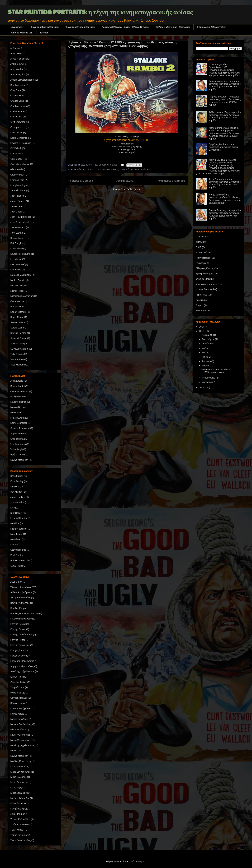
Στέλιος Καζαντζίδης (20, 819)
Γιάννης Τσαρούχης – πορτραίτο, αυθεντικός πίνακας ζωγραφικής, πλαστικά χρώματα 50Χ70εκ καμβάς (225, 214)
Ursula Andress (18, 444)
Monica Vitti (16, 412)
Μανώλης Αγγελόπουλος (23, 745)
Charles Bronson (19, 96)
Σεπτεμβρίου (208, 339)
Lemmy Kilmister (19, 518)
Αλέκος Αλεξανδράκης (21, 592)
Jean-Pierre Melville (20, 222)
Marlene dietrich (19, 402)
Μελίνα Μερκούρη (19, 460)
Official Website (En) (22, 33)
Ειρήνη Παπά (17, 455)
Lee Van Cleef (18, 264)
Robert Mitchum (18, 312)
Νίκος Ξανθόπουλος (20, 772)
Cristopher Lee (18, 127)
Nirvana (14, 545)
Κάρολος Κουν (18, 703)
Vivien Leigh (17, 449)
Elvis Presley (17, 481)
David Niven (17, 133)
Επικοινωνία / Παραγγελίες (211, 27)
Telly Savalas (17, 354)
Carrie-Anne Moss (20, 391)
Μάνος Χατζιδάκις (19, 719)
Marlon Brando (18, 280)
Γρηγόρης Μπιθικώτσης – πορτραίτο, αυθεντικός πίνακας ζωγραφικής (224, 147)
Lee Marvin (16, 259)
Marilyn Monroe (18, 397)
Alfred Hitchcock (19, 59)
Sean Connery (18, 322)
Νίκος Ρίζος (16, 788)
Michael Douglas (19, 286)
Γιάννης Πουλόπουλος (21, 635)
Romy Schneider (19, 423)
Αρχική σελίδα (125, 181)
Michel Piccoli (17, 291)
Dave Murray (17, 476)
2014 (202, 327)
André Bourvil (17, 64)
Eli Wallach (16, 148)
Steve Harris (17, 566)
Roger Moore (17, 317)
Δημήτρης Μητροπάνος (22, 666)
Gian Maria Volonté (20, 164)
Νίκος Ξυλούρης (19, 777)
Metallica (15, 523)
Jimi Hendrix (17, 502)
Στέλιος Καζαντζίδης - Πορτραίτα (173, 27)
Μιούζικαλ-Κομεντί (205, 289)
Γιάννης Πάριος (18, 629)
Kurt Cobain (16, 513)
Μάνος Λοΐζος (17, 714)
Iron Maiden (16, 492)
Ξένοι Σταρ (101, 169)
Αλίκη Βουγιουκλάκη (21, 598)
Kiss (13, 508)
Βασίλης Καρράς (19, 608)
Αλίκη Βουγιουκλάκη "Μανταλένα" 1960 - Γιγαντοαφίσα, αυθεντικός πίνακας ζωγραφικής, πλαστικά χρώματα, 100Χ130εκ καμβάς (224, 70)
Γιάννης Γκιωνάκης (20, 624)
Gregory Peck (17, 175)
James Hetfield (18, 497)
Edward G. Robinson (21, 143)
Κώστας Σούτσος (85, 169)
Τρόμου (200, 305)
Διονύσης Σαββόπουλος (22, 671)
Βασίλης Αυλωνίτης (20, 603)
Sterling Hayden (19, 333)
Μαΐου (205, 357)
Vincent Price (17, 359)
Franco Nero (17, 154)
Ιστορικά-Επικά (203, 279)
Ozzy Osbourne (18, 550)
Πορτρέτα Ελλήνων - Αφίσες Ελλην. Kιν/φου (125, 27)
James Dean (17, 206)
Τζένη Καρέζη (17, 830)
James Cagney (18, 201)
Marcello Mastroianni (21, 275)
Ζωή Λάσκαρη (17, 687)
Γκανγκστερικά (203, 258)
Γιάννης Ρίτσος (18, 640)
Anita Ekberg (17, 381)
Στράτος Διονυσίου (20, 824)
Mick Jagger (17, 534)
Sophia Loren (17, 434)
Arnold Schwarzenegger (22, 80)
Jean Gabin (16, 212)
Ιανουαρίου (208, 382)
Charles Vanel (17, 101)
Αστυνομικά (201, 253)
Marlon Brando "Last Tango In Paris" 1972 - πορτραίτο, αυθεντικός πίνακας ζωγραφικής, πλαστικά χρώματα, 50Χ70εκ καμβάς (225, 133)
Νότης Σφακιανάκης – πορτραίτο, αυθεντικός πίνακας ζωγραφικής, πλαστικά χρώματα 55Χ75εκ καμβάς (225, 199)
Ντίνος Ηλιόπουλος (20, 798)
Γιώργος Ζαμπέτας (20, 650)
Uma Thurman (18, 439)
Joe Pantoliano (18, 227)
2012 (202, 388)
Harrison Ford (17, 180)
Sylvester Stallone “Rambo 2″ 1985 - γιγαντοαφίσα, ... (216, 371)
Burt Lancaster (18, 85)
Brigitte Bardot (18, 386)
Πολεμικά (125, 169)
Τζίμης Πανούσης (19, 835)
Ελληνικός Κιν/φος (205, 268)
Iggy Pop (15, 487)
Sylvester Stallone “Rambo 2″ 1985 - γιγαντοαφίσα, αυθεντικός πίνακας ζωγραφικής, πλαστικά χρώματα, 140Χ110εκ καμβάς (123, 44)
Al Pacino (15, 48)
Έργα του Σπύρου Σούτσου (80, 27)
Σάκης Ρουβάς (18, 814)
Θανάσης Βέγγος (19, 698)
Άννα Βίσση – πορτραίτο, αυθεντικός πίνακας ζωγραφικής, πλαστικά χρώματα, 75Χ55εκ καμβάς (225, 183)
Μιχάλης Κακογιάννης (21, 761)
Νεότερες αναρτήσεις (81, 181)
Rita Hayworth (18, 418)
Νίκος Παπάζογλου (20, 782)
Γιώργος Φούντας (19, 656)
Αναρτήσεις (18, 27)
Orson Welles (17, 301)
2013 (202, 331)
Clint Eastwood (18, 122)
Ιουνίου (206, 352)
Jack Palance (17, 196)
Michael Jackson (19, 529)
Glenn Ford (16, 169)
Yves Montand (18, 365)
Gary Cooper (17, 159)
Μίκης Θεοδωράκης (20, 729)
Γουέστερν (201, 263)
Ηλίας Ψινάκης (18, 693)
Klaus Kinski (17, 249)
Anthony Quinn (18, 74)
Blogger (141, 862)
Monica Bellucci (18, 407)
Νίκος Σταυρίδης (19, 793)
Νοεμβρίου (207, 335)
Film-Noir (200, 237)
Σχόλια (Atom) (133, 189)
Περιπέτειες (113, 169)
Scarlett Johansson (20, 428)
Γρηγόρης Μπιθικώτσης (22, 661)
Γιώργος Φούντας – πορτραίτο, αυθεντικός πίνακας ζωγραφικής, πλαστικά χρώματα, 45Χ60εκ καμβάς (225, 101)
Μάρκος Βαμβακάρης (21, 724)
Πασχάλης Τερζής (19, 809)
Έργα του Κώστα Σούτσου (45, 27)
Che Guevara (17, 111)
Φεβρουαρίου (209, 378)
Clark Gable (16, 117)
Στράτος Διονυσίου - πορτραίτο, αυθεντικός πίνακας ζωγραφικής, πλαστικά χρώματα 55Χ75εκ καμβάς (225, 85)
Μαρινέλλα (16, 751)
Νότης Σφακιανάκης (20, 803)
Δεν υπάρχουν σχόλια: (106, 165)
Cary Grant (16, 90)
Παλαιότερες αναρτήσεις (171, 181)
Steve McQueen (19, 338)
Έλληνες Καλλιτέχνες (21, 587)
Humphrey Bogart (19, 185)
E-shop (44, 33)
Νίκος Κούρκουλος (20, 766)
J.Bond (199, 242)
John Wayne (17, 233)
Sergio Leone (17, 328)
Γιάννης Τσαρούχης (20, 645)
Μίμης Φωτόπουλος (20, 735)
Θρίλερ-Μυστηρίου (205, 274)
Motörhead (16, 539)
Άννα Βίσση (16, 582)
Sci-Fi (199, 247)
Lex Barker (16, 270)
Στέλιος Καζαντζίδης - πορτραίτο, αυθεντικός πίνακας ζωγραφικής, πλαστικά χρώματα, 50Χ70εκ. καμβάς (225, 116)
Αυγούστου (208, 344)
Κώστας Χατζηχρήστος (22, 708)
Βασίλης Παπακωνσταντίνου (25, 614)
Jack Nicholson (18, 190)
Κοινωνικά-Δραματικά (206, 284)
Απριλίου (207, 361)
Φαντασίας (201, 311)
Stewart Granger (19, 344)
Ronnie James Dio (20, 560)
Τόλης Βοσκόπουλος (21, 840)
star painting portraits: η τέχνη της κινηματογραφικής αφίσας (100, 13)
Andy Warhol (17, 69)
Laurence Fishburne (21, 254)
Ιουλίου (206, 348)
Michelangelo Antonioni (22, 296)
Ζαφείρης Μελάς (19, 682)
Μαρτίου (206, 366)
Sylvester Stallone (139, 169)
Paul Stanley (17, 555)
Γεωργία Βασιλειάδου (21, 619)
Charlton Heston (19, 106)
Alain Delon (16, 53)
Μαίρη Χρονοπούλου (21, 740)
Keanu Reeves (18, 238)
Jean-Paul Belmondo (21, 217)
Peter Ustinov (17, 307)
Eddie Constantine (20, 138)
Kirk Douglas (17, 243)
